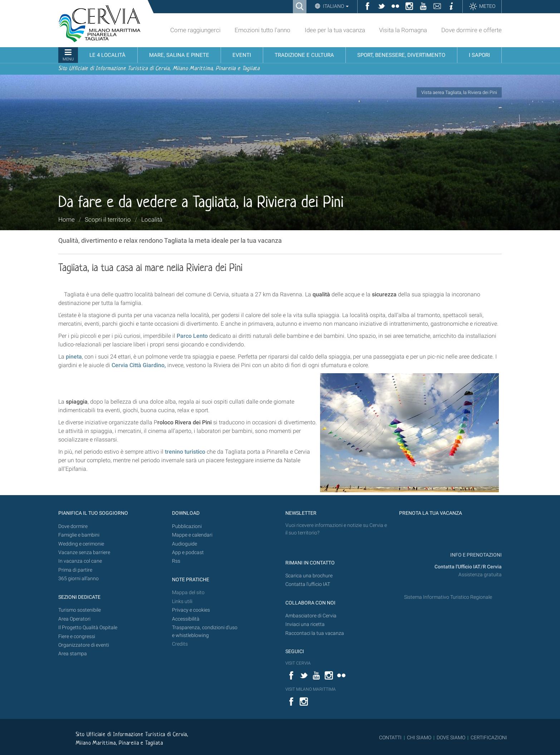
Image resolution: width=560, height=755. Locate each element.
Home (67, 219)
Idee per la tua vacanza (335, 30)
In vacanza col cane (80, 561)
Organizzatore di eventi (84, 645)
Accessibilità (186, 619)
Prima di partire (75, 570)
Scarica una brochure (309, 576)
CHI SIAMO (419, 737)
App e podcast (188, 552)
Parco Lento (192, 336)
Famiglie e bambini (79, 535)
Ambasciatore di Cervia (311, 616)
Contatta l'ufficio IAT (308, 584)
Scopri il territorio (108, 219)
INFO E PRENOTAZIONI (475, 555)
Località (152, 219)
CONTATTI (390, 737)
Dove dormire (73, 526)
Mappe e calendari (192, 535)
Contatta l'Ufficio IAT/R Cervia (468, 567)
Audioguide (185, 544)
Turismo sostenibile (80, 610)
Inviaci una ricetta (305, 624)
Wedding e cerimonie (81, 544)
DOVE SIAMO (450, 737)
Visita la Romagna (403, 30)
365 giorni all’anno (78, 579)
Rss (176, 561)
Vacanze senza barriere (84, 552)
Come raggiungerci (195, 30)
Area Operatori (74, 619)
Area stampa (73, 654)
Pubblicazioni (187, 526)
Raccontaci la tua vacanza (315, 633)
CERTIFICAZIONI (489, 737)
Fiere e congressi (77, 636)
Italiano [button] (335, 6)
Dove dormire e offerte (471, 30)
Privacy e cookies (191, 610)
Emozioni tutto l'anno (262, 30)
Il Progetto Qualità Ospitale (88, 628)
